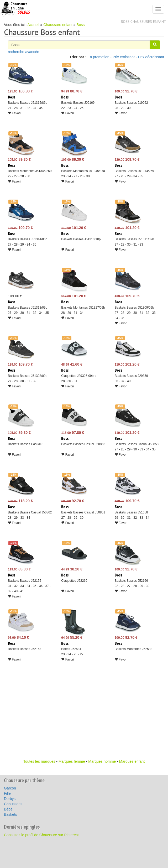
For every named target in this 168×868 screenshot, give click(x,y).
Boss (80, 25)
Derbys (10, 799)
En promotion (98, 57)
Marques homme (102, 761)
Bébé (8, 809)
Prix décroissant (151, 57)
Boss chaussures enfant (143, 22)
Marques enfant (132, 761)
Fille (7, 793)
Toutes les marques (39, 761)
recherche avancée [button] (23, 52)
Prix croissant (124, 57)
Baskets (10, 814)
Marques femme (72, 761)
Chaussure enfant (58, 25)
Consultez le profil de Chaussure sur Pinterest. (42, 835)
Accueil (33, 25)
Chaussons (13, 804)
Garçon (10, 788)
